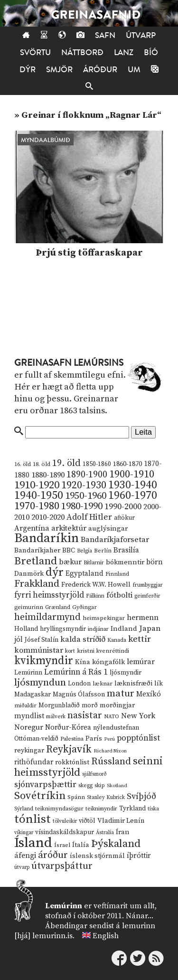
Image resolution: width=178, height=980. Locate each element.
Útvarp (141, 35)
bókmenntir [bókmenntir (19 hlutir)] (125, 562)
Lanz (124, 52)
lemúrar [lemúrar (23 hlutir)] (141, 662)
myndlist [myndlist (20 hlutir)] (29, 716)
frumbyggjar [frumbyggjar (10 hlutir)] (148, 585)
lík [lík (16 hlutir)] (159, 684)
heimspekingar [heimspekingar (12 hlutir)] (104, 618)
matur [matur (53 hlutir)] (121, 694)
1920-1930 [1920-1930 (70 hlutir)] (84, 485)
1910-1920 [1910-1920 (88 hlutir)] (37, 485)
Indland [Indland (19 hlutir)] (124, 629)
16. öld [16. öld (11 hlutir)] (23, 464)
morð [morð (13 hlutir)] (90, 705)
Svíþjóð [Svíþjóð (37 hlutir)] (141, 796)
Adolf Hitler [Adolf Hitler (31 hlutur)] (89, 517)
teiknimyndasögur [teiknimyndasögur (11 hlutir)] (59, 809)
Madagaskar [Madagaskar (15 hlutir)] (33, 695)
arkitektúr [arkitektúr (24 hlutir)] (69, 528)
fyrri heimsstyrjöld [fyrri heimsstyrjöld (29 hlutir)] (49, 595)
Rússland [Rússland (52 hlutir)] (111, 762)
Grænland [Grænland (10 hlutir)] (58, 607)
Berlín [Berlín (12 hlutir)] (103, 551)
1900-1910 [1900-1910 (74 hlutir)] (132, 474)
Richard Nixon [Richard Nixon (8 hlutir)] (110, 751)
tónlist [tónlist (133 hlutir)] (33, 819)
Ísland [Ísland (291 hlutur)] (33, 843)
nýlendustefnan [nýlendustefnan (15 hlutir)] (116, 728)
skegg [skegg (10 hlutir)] (85, 785)
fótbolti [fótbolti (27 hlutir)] (119, 595)
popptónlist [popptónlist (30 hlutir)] (138, 738)
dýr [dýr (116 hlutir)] (55, 572)
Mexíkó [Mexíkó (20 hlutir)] (149, 694)
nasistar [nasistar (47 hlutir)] (85, 716)
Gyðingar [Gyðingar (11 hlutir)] (84, 607)
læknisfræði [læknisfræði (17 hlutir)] (133, 684)
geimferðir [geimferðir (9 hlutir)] (147, 596)
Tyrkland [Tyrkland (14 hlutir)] (132, 809)
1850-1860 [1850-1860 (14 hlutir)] (97, 464)
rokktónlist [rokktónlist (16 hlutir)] (72, 762)
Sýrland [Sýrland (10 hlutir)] (24, 809)
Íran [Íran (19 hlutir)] (123, 832)
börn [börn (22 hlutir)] (155, 562)
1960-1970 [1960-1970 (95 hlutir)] (133, 496)
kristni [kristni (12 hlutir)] (86, 651)
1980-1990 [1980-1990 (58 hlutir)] (82, 506)
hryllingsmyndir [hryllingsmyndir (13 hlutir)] (63, 629)
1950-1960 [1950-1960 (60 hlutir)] (86, 496)
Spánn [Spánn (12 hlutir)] (76, 797)
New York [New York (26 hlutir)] (138, 716)
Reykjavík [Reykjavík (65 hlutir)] (69, 749)
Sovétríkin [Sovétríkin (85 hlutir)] (40, 796)
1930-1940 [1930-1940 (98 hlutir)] (133, 485)
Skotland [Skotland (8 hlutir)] (117, 786)
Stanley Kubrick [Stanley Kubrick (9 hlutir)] (106, 798)
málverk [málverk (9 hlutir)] (56, 717)
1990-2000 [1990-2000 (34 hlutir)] (123, 507)
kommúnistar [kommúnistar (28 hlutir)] (39, 650)
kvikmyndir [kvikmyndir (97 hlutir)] (44, 661)
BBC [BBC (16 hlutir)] (69, 551)
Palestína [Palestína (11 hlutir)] (72, 739)
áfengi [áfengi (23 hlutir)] (25, 856)
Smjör (59, 70)
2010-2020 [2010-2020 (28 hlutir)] (48, 517)
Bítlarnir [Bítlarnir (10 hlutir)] (94, 563)
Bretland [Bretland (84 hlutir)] (36, 561)
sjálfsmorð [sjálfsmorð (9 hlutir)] (94, 774)
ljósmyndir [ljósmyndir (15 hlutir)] (126, 673)
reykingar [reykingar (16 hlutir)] (29, 751)
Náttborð (82, 52)
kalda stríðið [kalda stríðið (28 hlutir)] (83, 639)
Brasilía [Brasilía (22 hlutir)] (126, 550)
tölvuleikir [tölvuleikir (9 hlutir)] (65, 821)
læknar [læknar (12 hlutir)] (103, 684)
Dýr (28, 70)
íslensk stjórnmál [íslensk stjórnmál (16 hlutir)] (97, 856)
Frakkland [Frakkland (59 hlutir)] (37, 584)
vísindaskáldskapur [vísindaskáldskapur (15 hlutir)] (65, 832)
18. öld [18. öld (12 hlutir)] (42, 464)
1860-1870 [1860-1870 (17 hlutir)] (127, 464)
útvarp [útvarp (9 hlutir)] (22, 867)
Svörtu (35, 52)
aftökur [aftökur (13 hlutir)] (124, 518)
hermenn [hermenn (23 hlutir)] (143, 618)
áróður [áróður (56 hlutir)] (53, 855)
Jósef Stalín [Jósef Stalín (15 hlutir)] (42, 640)
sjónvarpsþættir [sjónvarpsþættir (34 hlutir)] (45, 785)
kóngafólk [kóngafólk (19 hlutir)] (108, 662)
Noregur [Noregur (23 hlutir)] (29, 727)
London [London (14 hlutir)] (79, 684)
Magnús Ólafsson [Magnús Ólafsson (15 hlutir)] (79, 695)
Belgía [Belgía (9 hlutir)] (84, 551)
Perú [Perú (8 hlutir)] (109, 739)
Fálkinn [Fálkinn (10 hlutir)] (95, 596)
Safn (105, 35)
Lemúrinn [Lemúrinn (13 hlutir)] (28, 673)
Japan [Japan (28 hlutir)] (150, 628)
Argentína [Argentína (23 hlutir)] (32, 528)
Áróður (100, 70)
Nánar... (140, 916)
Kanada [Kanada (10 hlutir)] (117, 640)
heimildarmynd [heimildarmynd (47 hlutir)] (47, 617)
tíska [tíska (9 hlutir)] (153, 809)
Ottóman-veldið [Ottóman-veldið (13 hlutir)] (36, 739)
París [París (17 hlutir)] (94, 739)
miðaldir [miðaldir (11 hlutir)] (25, 706)
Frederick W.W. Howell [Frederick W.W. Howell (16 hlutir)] (96, 585)
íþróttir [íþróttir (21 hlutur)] (139, 856)
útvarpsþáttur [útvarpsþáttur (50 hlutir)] (62, 866)
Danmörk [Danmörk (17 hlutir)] (29, 574)
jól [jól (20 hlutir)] (19, 640)
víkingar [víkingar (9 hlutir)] (24, 833)
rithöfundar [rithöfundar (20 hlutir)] (34, 762)
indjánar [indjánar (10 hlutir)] (98, 629)
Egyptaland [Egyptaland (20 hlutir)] (84, 574)
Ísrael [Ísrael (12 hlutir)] (62, 845)
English (106, 936)
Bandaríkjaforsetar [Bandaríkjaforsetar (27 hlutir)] (115, 540)
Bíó (151, 52)
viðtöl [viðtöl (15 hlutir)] (87, 821)
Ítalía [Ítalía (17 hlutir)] (81, 845)
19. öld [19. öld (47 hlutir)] (66, 463)
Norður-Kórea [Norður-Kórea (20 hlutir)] (68, 728)
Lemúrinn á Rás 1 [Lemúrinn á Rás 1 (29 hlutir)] (76, 672)
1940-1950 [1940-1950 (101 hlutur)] (39, 495)
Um (134, 70)
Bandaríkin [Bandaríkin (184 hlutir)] (47, 538)
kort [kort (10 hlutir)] (70, 651)
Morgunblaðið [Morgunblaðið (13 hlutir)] (59, 705)
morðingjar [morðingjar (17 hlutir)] (117, 705)
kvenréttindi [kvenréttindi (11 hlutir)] (113, 651)
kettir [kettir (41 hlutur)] (140, 639)
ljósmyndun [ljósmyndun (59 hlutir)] (40, 683)
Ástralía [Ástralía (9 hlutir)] (105, 833)
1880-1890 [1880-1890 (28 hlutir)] (48, 475)
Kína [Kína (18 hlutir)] (83, 662)
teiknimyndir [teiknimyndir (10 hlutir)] (101, 809)
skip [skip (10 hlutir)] (100, 785)
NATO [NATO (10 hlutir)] (112, 717)
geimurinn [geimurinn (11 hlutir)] (29, 607)
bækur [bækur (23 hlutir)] (70, 562)
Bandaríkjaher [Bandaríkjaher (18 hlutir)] (37, 550)
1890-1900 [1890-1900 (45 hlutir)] (87, 475)
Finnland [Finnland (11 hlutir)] (117, 574)
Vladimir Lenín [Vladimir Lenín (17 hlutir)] (121, 821)
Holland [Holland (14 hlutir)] (26, 629)
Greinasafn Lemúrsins (69, 363)
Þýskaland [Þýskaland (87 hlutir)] (116, 844)
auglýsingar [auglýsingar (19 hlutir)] (108, 528)
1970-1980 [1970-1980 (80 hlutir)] (37, 506)
